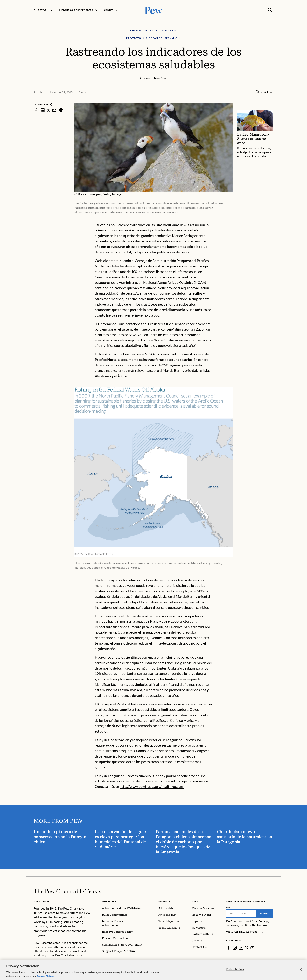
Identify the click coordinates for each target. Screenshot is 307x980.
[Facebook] (228, 948)
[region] (153, 970)
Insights (164, 901)
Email (229, 907)
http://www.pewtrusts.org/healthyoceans (152, 786)
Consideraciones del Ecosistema (119, 277)
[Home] (67, 891)
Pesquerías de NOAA (139, 354)
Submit (265, 913)
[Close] (301, 970)
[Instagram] (235, 948)
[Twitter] (247, 948)
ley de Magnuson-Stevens (118, 776)
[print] (61, 110)
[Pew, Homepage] (153, 10)
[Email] (241, 914)
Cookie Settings (235, 969)
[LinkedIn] (241, 948)
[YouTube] (252, 948)
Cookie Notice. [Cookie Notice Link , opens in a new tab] (46, 976)
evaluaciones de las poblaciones (119, 591)
